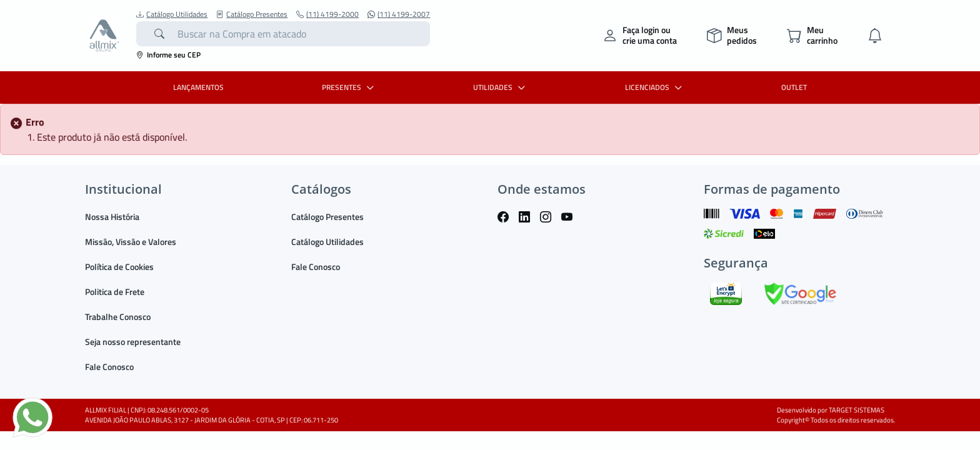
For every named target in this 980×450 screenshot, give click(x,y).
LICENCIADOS (655, 87)
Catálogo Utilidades (172, 14)
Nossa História (112, 217)
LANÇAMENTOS (198, 87)
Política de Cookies (119, 267)
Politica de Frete (115, 292)
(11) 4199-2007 (399, 14)
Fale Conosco (109, 367)
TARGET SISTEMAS (857, 410)
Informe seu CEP (168, 55)
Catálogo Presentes (252, 14)
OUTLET (794, 87)
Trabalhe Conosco (118, 317)
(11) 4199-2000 (327, 14)
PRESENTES (349, 87)
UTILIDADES (501, 87)
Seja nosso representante (133, 342)
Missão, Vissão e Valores (131, 242)
